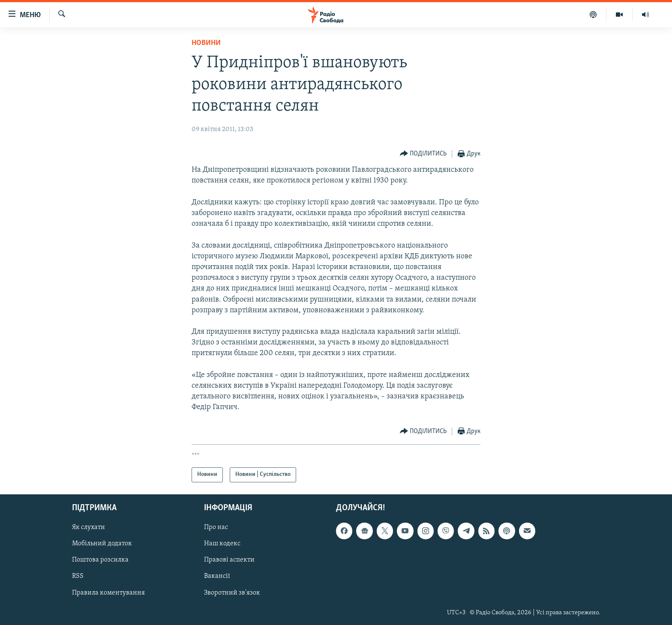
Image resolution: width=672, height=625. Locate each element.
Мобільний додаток (102, 544)
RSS (78, 576)
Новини (206, 43)
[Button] (423, 154)
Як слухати (88, 527)
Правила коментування (108, 592)
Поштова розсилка (100, 560)
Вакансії (217, 576)
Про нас (216, 527)
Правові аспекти (229, 560)
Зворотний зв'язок (232, 592)
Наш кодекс (222, 544)
